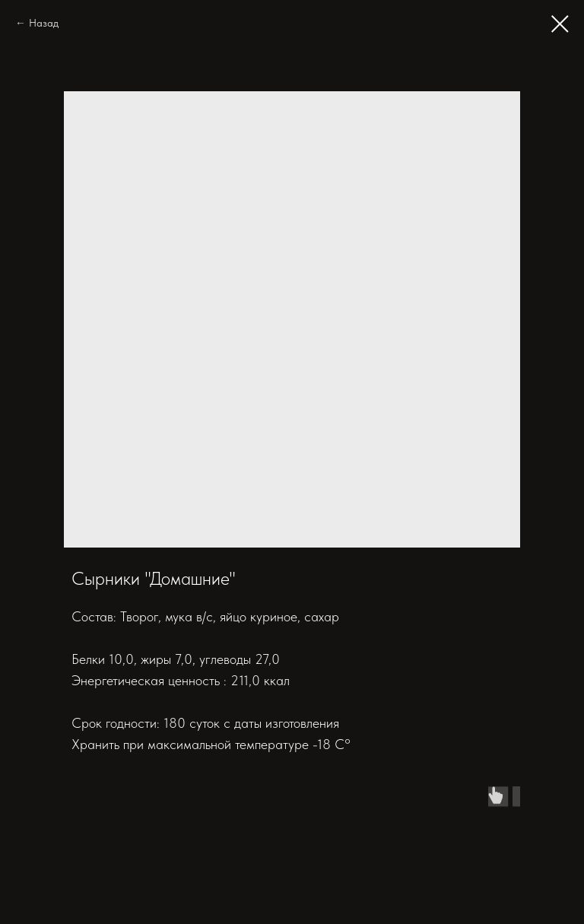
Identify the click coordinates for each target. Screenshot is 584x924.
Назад (44, 23)
